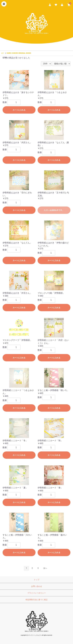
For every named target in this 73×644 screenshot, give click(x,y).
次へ (45, 568)
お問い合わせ (37, 586)
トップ (37, 580)
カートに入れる (19, 110)
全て (3, 53)
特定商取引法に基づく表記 (37, 600)
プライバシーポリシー (37, 593)
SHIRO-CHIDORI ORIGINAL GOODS (19, 53)
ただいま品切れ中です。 (54, 210)
